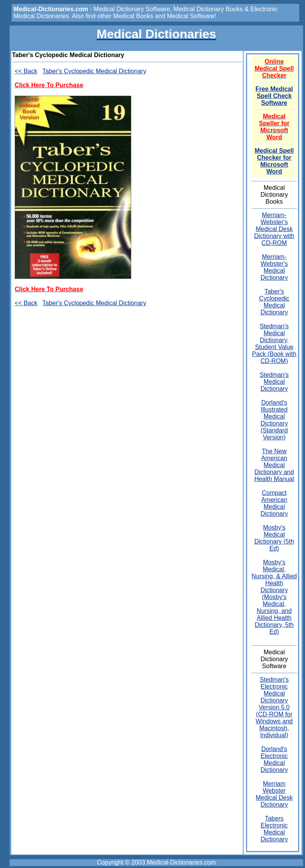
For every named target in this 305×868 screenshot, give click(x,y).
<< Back (26, 71)
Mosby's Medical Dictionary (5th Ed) (274, 538)
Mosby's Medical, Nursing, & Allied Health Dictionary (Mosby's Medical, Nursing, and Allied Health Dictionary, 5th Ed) (274, 597)
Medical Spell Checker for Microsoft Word (274, 161)
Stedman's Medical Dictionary (274, 382)
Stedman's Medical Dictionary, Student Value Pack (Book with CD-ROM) (274, 344)
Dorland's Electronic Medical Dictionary (274, 759)
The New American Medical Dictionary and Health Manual (274, 465)
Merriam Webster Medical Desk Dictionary (274, 794)
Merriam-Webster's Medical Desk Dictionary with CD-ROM (274, 229)
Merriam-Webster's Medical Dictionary (274, 267)
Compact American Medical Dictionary (274, 503)
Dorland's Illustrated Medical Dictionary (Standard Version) (274, 420)
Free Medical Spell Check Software (274, 96)
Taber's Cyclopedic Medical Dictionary (94, 71)
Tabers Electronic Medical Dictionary (274, 829)
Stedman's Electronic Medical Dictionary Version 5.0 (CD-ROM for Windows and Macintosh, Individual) (274, 707)
